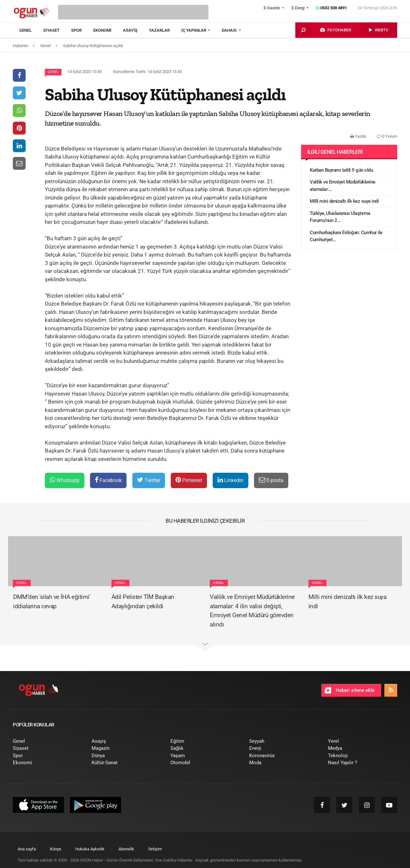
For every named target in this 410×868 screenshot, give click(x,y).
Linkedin (230, 480)
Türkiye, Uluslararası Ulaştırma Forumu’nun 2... (340, 217)
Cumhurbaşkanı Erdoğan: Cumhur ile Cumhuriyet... (346, 236)
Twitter (149, 480)
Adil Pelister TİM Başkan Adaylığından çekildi (143, 602)
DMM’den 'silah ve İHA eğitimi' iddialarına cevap (52, 602)
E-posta (271, 480)
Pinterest (189, 480)
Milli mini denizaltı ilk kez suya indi (344, 201)
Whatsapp (65, 480)
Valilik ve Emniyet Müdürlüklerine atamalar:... (343, 186)
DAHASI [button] (230, 30)
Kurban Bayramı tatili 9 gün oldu (341, 170)
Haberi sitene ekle (350, 690)
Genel (53, 72)
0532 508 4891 (331, 8)
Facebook (108, 480)
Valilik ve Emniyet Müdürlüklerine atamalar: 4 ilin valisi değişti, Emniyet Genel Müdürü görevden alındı (252, 611)
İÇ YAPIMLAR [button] (194, 30)
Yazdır (358, 136)
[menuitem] (31, 30)
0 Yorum (387, 136)
